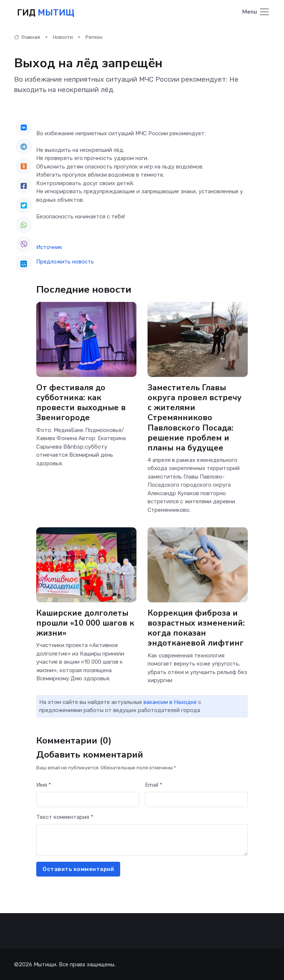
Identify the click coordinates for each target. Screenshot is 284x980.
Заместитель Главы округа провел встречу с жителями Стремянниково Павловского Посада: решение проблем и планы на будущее (195, 417)
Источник (49, 247)
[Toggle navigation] (256, 12)
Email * (154, 785)
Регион (94, 37)
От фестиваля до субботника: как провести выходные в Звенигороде (81, 402)
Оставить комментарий (78, 869)
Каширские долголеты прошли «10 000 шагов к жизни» (85, 623)
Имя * (44, 785)
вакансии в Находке (170, 702)
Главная (27, 37)
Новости (63, 37)
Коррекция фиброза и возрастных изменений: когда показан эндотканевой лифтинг (196, 628)
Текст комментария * (65, 817)
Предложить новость (65, 261)
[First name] (88, 799)
